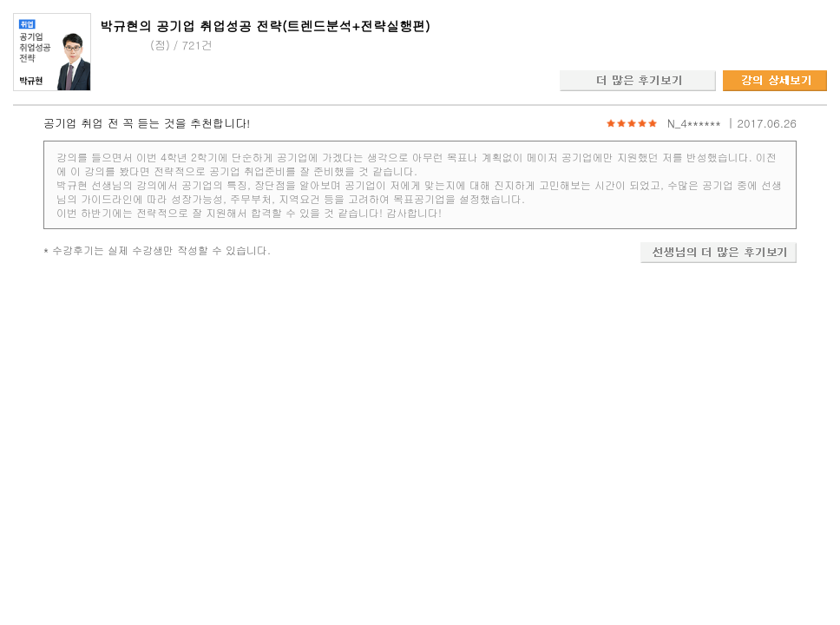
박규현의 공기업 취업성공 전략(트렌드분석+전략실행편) (265, 26)
